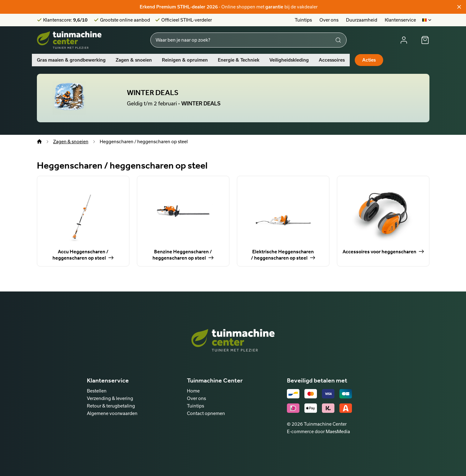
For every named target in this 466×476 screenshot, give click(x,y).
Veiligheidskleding (289, 60)
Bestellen (97, 391)
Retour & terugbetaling (111, 406)
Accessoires (332, 60)
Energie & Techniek (239, 60)
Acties (369, 60)
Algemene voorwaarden (112, 413)
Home (193, 391)
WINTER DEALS (153, 93)
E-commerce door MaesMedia (318, 431)
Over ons (329, 20)
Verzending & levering (110, 398)
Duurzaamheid (362, 20)
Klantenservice (400, 20)
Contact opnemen (206, 413)
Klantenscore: (65, 20)
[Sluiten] (459, 7)
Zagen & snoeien (134, 60)
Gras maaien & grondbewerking (71, 60)
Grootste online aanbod (125, 20)
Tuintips (303, 20)
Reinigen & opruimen (185, 60)
